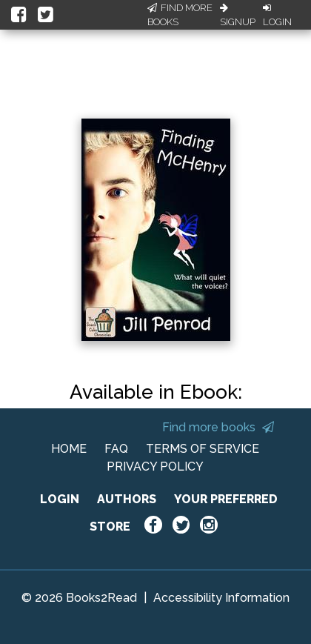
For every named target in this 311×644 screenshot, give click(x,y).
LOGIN (60, 499)
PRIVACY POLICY (155, 467)
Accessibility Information (221, 598)
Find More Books (180, 15)
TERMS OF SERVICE (203, 449)
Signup (238, 16)
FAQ (116, 449)
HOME (69, 449)
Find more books (218, 427)
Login (277, 16)
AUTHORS (127, 499)
